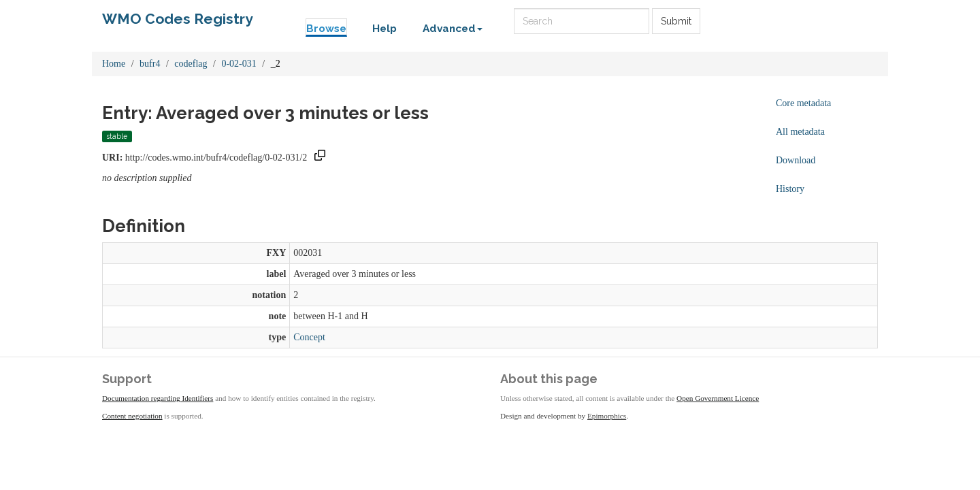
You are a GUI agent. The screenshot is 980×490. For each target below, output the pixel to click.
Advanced (453, 29)
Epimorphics (607, 416)
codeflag (191, 64)
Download (796, 160)
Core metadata (803, 103)
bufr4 (150, 64)
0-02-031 (239, 64)
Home (114, 64)
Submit (676, 21)
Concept (309, 337)
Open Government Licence (718, 398)
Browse (326, 29)
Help (385, 29)
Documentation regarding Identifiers (158, 398)
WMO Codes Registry (178, 19)
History (790, 189)
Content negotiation (132, 416)
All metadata (800, 132)
